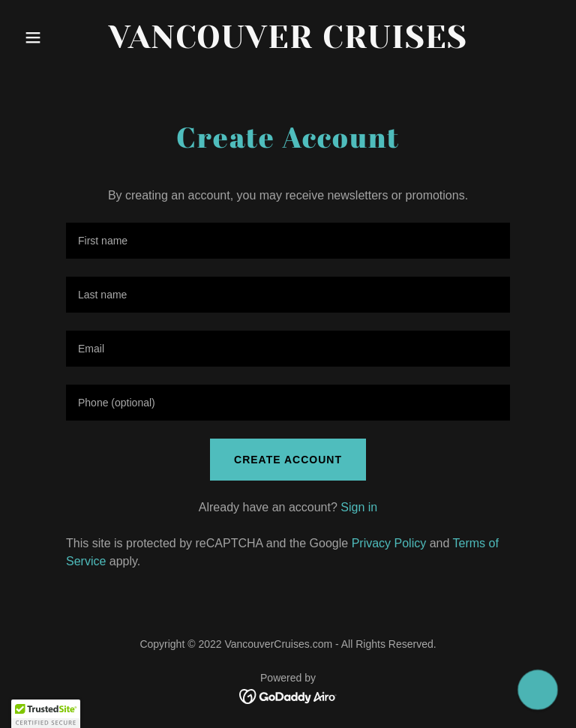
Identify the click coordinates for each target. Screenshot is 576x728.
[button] (58, 37)
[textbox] (288, 241)
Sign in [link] (359, 507)
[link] (288, 44)
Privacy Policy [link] (389, 543)
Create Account (288, 460)
